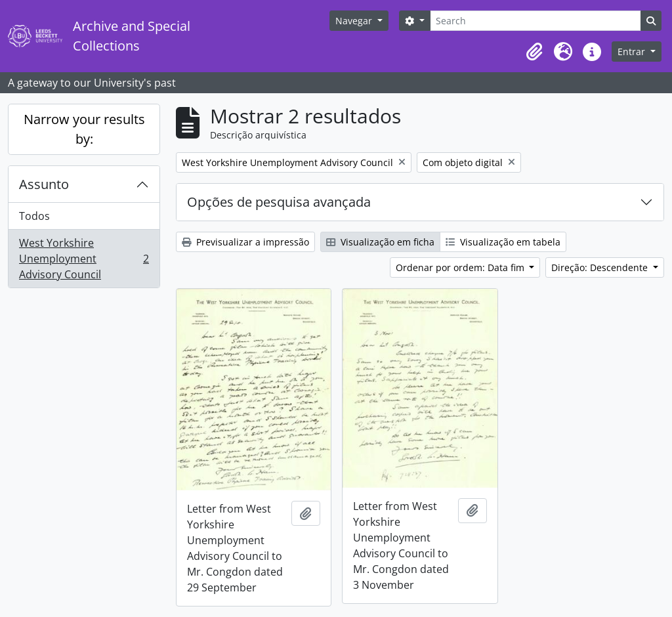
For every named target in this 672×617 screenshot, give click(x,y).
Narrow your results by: (84, 129)
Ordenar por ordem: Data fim (461, 267)
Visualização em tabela (503, 242)
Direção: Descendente (601, 267)
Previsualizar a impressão (245, 242)
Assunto (44, 184)
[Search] (535, 21)
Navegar (355, 21)
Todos (34, 216)
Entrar (633, 52)
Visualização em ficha (380, 242)
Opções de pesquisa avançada (279, 202)
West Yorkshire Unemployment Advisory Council (84, 259)
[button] (534, 52)
